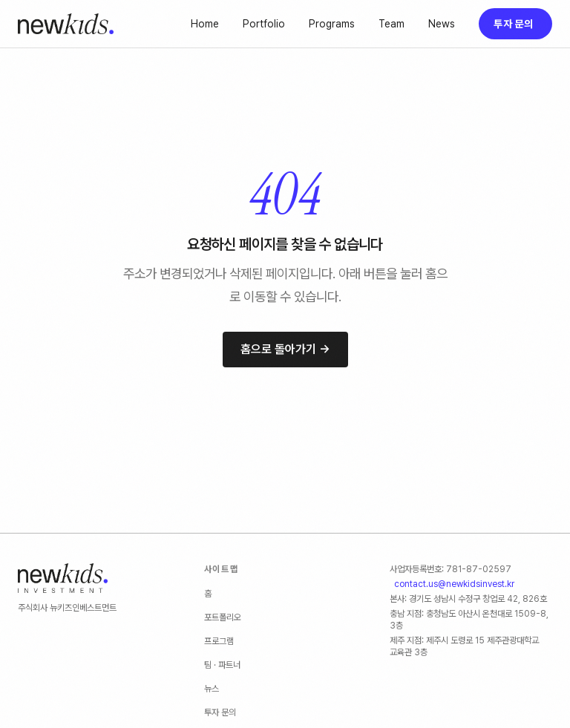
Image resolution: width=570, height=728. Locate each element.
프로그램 (219, 641)
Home (205, 24)
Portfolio (264, 24)
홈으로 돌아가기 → (285, 349)
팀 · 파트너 (222, 665)
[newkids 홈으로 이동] (66, 24)
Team (392, 24)
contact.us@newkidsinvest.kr (454, 584)
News (442, 24)
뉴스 (212, 689)
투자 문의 (513, 24)
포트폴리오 (223, 617)
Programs (332, 24)
